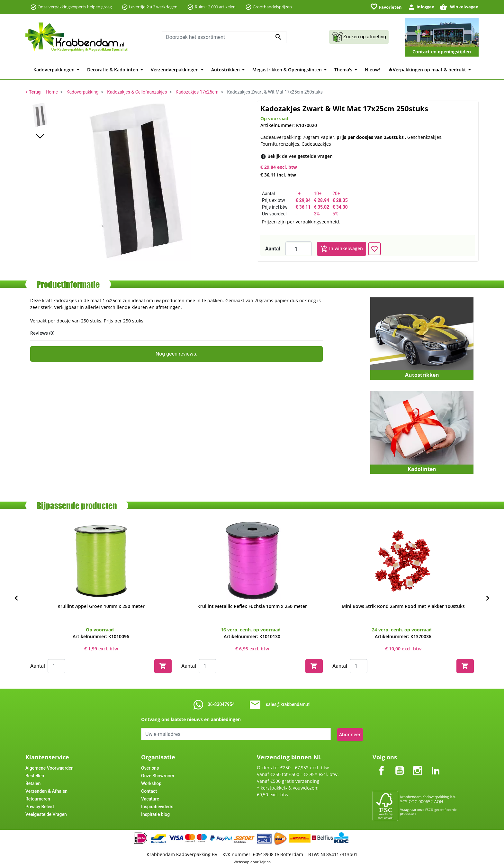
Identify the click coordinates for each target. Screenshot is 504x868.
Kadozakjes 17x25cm (197, 92)
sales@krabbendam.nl (288, 704)
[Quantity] (56, 666)
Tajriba (265, 861)
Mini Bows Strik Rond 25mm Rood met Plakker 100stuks (403, 606)
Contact (149, 790)
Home (52, 92)
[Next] (488, 598)
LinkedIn (436, 764)
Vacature (150, 798)
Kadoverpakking (83, 92)
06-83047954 (221, 704)
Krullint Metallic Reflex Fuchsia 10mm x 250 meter (252, 606)
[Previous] (16, 598)
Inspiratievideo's (157, 805)
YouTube (400, 764)
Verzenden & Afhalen (46, 790)
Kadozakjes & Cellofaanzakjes (137, 92)
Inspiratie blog (155, 813)
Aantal (273, 249)
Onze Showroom (158, 774)
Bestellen (35, 774)
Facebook (382, 764)
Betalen (33, 782)
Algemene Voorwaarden (50, 767)
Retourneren (38, 798)
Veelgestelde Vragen (46, 813)
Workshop (151, 782)
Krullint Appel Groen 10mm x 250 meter (101, 606)
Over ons (150, 767)
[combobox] (224, 37)
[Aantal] (299, 249)
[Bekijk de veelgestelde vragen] (300, 156)
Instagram (418, 764)
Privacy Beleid (40, 805)
